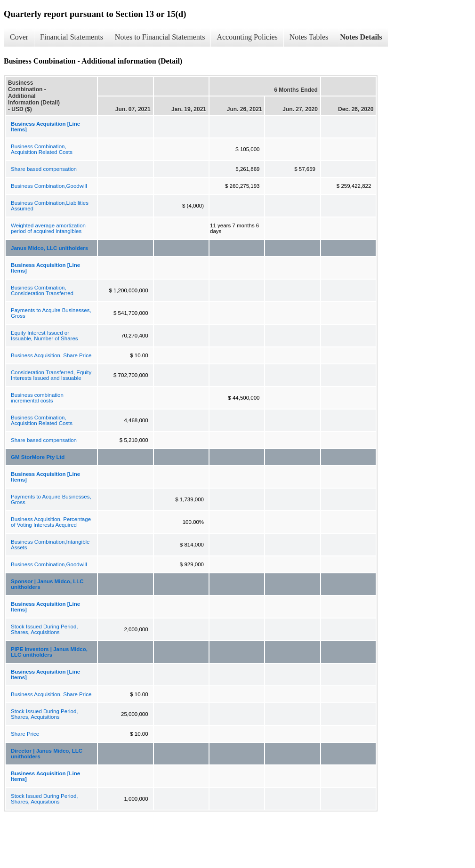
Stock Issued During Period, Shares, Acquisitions (44, 629)
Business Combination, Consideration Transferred (42, 290)
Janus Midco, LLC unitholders (49, 248)
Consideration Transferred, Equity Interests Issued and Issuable (51, 375)
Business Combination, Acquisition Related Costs (42, 149)
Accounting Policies (247, 37)
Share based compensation (44, 169)
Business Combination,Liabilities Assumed (50, 206)
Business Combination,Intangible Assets (50, 545)
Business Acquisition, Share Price (51, 355)
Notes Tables (309, 37)
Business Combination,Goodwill (49, 186)
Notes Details (361, 37)
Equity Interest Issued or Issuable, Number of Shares (44, 336)
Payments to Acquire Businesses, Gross (51, 313)
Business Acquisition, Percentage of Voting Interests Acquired (51, 522)
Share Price (25, 734)
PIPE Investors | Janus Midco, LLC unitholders (49, 652)
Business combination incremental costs (37, 398)
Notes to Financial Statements (160, 37)
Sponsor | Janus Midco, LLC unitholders (47, 584)
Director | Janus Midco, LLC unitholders (47, 754)
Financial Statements (72, 37)
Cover (19, 37)
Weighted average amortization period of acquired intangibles (48, 228)
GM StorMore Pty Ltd (38, 457)
